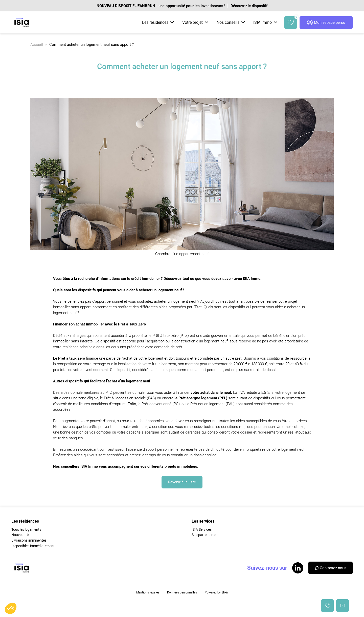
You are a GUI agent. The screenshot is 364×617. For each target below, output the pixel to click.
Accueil (37, 45)
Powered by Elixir (216, 592)
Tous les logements (26, 529)
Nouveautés (21, 535)
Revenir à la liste (182, 482)
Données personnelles (182, 592)
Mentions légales (148, 592)
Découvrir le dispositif (249, 6)
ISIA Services (202, 529)
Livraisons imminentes (29, 540)
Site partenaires (204, 535)
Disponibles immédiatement (33, 546)
